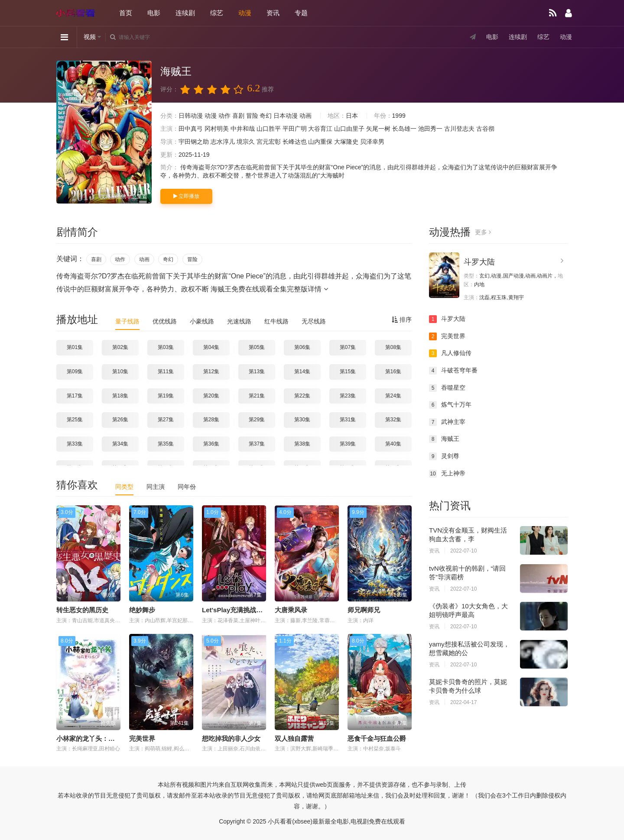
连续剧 (185, 13)
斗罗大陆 (479, 262)
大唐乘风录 (291, 610)
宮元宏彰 (269, 142)
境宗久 (246, 142)
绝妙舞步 (142, 610)
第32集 (393, 420)
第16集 (393, 372)
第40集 (393, 444)
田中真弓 (191, 129)
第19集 (166, 396)
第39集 (348, 444)
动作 (224, 116)
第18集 (120, 396)
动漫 (245, 13)
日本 (352, 116)
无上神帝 (447, 474)
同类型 (124, 487)
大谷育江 (320, 129)
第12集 (211, 372)
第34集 (120, 444)
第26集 (120, 420)
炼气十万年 (450, 405)
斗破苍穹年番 (453, 371)
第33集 (75, 444)
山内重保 (320, 142)
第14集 (302, 372)
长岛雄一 (404, 129)
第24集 (393, 396)
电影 (154, 13)
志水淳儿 (223, 142)
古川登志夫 (459, 129)
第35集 (166, 444)
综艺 (217, 13)
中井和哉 (243, 129)
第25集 (75, 420)
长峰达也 (295, 142)
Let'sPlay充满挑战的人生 (239, 610)
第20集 (211, 396)
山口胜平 (269, 129)
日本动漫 (286, 116)
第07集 (348, 347)
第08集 (393, 347)
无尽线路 (314, 321)
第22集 (302, 396)
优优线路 (165, 321)
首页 (126, 13)
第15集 (348, 372)
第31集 (348, 420)
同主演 (156, 487)
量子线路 (127, 321)
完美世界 (142, 738)
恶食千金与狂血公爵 (377, 738)
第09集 (75, 372)
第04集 (211, 347)
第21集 (257, 396)
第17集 (75, 396)
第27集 (166, 420)
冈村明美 (217, 129)
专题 (301, 13)
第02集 (120, 347)
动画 (305, 116)
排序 (402, 320)
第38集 (302, 444)
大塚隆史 (346, 142)
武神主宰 (447, 422)
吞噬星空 (447, 388)
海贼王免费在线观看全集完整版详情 (269, 289)
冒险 (252, 116)
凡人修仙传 (450, 353)
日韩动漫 (191, 116)
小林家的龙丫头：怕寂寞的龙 (99, 738)
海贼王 (444, 439)
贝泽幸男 (372, 142)
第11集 (166, 372)
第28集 (211, 420)
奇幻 (266, 116)
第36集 (211, 444)
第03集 (166, 347)
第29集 (257, 420)
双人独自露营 (294, 738)
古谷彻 (485, 129)
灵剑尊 (444, 456)
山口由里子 (349, 129)
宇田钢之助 (194, 142)
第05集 (257, 347)
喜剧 (238, 116)
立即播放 (186, 196)
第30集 (302, 420)
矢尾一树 (378, 129)
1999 (399, 116)
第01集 (75, 347)
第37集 (257, 444)
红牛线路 (276, 321)
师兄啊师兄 (364, 610)
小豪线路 (202, 321)
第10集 (120, 372)
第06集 (302, 347)
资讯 (273, 13)
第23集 (348, 396)
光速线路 (239, 321)
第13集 (257, 372)
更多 (483, 232)
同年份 (187, 487)
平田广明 (295, 129)
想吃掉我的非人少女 (231, 738)
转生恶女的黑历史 (82, 610)
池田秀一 (430, 129)
